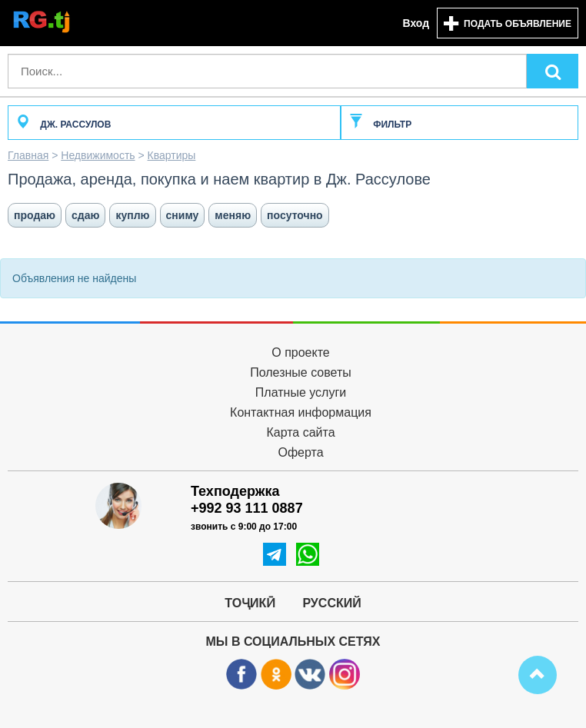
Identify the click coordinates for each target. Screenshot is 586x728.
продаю (35, 215)
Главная (28, 155)
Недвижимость (98, 155)
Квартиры (172, 155)
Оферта (300, 452)
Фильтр (380, 125)
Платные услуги (301, 392)
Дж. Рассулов (63, 125)
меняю (233, 215)
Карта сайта (300, 432)
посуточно (295, 215)
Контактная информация (301, 412)
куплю (132, 215)
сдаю (85, 215)
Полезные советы (301, 372)
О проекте (300, 352)
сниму (183, 215)
